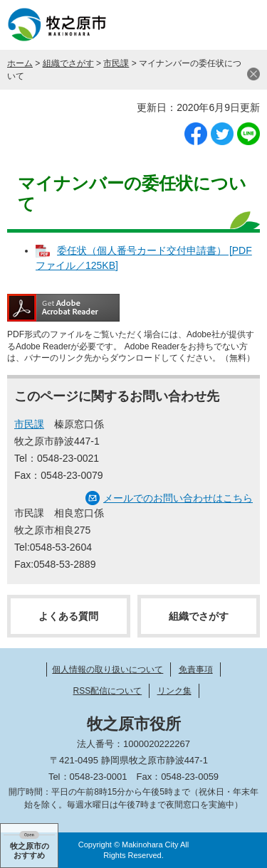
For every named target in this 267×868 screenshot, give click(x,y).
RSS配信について (107, 691)
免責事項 (196, 669)
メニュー (242, 25)
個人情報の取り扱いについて (108, 669)
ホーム (20, 63)
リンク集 (174, 691)
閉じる (253, 74)
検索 (206, 25)
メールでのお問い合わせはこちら (178, 498)
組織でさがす (68, 63)
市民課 (116, 63)
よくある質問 (68, 616)
